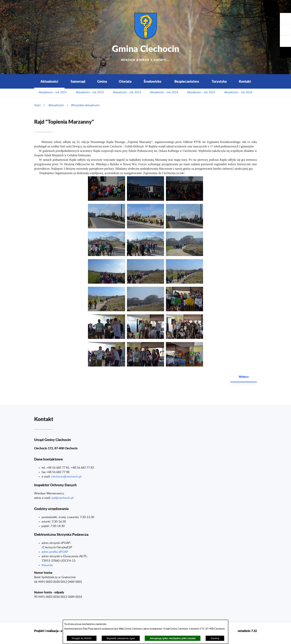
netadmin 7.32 (247, 631)
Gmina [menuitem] (102, 81)
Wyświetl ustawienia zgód (121, 638)
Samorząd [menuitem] (78, 81)
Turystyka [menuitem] (219, 81)
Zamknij (215, 638)
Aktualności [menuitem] (49, 81)
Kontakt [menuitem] (245, 81)
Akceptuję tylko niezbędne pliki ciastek (173, 638)
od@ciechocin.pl (63, 498)
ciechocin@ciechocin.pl (66, 477)
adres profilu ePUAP (55, 552)
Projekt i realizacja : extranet (53, 631)
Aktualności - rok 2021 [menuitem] (53, 92)
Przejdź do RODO (82, 638)
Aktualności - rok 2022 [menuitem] (90, 92)
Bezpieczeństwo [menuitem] (187, 81)
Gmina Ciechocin (146, 52)
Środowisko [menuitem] (152, 81)
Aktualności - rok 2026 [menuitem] (238, 92)
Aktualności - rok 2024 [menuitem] (164, 92)
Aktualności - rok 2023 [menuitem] (127, 92)
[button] (285, 41)
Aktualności (56, 105)
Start (37, 105)
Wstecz (244, 377)
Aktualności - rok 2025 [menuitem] (201, 92)
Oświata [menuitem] (125, 81)
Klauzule (47, 565)
